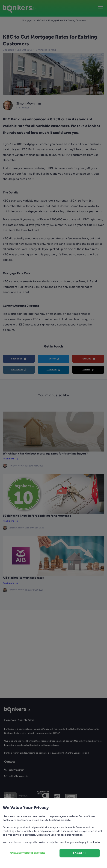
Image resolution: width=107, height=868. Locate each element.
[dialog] (53, 434)
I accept (80, 853)
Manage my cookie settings (27, 853)
